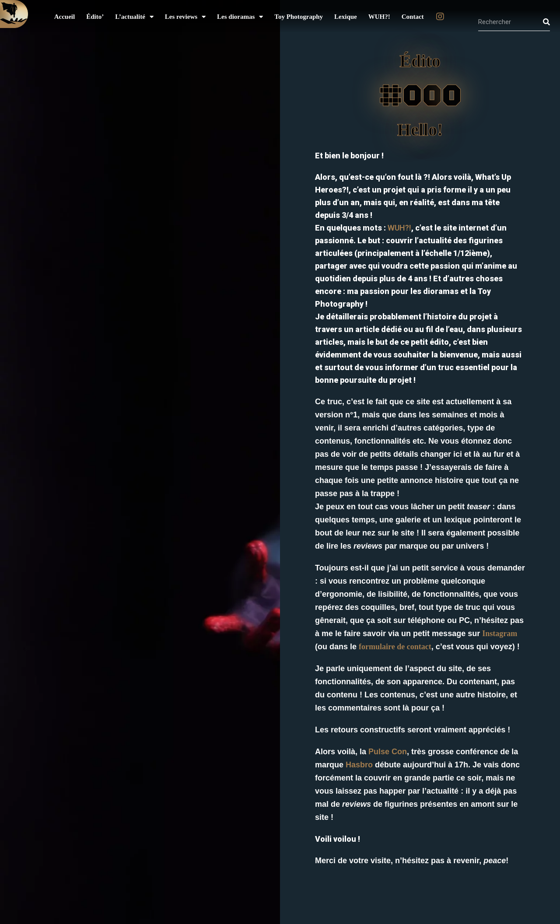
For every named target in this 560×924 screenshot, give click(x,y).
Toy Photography (299, 17)
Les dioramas (240, 17)
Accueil (65, 17)
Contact (413, 17)
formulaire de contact (395, 647)
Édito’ (95, 17)
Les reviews (185, 17)
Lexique (346, 17)
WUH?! (379, 17)
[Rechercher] (546, 22)
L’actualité (134, 17)
